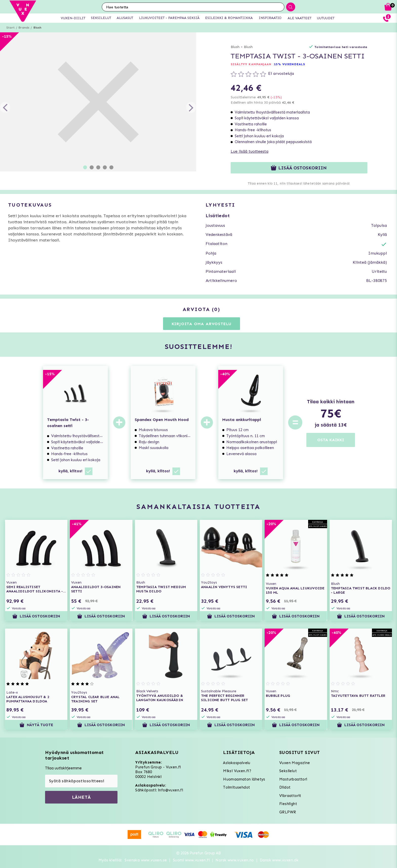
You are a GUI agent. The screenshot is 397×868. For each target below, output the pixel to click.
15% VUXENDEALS (290, 64)
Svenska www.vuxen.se (146, 860)
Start (11, 28)
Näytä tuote (36, 725)
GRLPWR (288, 812)
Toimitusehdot (236, 787)
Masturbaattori (293, 779)
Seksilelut (288, 771)
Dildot (285, 787)
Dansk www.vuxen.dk (279, 860)
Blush (37, 28)
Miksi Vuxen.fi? (237, 771)
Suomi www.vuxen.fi (191, 860)
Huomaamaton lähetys (244, 779)
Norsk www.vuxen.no (235, 860)
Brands (24, 28)
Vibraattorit (290, 796)
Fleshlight (288, 804)
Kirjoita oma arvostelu (202, 324)
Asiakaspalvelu (237, 763)
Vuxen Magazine (295, 763)
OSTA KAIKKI (331, 440)
